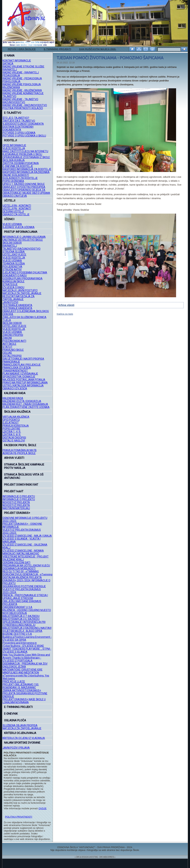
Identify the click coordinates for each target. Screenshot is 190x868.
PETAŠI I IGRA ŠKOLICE (22, 49)
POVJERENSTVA (12, 267)
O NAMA (9, 56)
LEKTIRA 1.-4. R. (12, 432)
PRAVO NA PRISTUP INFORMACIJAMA (25, 383)
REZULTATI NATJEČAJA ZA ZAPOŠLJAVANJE (19, 298)
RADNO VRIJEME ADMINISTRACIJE (23, 93)
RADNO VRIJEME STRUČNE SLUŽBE (23, 67)
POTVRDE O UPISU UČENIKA (19, 133)
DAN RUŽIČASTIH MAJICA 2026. (98, 49)
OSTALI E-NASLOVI (14, 441)
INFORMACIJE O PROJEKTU (19, 496)
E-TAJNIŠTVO (13, 113)
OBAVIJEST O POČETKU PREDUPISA (24, 187)
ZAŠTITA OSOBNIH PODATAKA (21, 163)
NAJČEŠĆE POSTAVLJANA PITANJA (24, 380)
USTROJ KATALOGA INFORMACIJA (23, 386)
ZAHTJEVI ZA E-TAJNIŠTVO (19, 121)
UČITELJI (10, 201)
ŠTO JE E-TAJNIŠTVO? (16, 118)
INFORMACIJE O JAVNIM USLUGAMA (24, 237)
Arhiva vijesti (66, 305)
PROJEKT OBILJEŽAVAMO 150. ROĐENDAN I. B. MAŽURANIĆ (21, 686)
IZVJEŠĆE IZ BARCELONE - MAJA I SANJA (27, 536)
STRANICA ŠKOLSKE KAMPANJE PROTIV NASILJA (24, 466)
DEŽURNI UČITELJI (13, 212)
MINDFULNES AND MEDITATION (21, 673)
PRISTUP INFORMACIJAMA (21, 232)
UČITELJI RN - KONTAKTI (17, 206)
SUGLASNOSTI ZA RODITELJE (20, 178)
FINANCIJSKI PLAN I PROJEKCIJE (22, 365)
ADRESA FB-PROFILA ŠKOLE (19, 453)
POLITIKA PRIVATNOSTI (19, 817)
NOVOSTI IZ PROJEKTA (16, 502)
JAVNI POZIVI (10, 302)
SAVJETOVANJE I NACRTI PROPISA (23, 359)
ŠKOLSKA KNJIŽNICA (17, 412)
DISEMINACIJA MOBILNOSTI (19, 569)
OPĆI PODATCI (11, 420)
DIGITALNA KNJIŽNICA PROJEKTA (22, 577)
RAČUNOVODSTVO (14, 102)
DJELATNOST (11, 423)
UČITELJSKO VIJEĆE (14, 255)
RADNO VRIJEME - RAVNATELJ (21, 73)
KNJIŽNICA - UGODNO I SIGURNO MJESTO (27, 610)
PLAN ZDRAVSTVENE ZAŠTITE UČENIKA (26, 407)
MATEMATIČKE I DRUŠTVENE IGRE (23, 670)
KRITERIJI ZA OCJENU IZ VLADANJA (24, 738)
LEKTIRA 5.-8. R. (12, 435)
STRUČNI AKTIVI (12, 270)
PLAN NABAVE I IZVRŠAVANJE (20, 374)
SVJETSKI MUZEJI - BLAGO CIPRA (22, 631)
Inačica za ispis (65, 314)
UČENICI (9, 219)
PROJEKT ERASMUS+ (17, 513)
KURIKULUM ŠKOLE (14, 281)
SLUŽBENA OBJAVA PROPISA (20, 725)
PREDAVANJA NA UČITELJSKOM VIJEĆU (26, 566)
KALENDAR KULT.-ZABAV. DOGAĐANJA (25, 404)
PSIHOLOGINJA (12, 81)
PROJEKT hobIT (14, 491)
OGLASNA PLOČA (15, 720)
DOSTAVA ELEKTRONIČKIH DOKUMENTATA (18, 128)
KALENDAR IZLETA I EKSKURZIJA (22, 401)
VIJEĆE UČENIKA (12, 224)
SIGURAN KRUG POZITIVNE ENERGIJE (24, 586)
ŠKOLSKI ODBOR (12, 243)
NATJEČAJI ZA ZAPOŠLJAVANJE (22, 293)
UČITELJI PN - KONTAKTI (17, 209)
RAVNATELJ (10, 70)
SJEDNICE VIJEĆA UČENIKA (19, 227)
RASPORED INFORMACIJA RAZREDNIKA (26, 172)
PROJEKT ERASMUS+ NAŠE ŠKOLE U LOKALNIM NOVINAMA (24, 701)
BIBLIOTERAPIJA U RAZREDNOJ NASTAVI (27, 628)
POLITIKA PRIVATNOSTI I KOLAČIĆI (23, 108)
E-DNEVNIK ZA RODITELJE (18, 166)
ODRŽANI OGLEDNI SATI (16, 563)
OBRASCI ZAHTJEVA (15, 196)
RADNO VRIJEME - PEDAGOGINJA (22, 78)
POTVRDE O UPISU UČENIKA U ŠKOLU (24, 136)
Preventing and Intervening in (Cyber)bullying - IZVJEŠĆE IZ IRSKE (23, 644)
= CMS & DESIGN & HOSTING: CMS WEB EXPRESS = (95, 857)
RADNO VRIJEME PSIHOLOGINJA (22, 84)
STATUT (8, 347)
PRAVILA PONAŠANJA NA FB (20, 450)
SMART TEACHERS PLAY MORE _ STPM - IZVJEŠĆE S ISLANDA (27, 650)
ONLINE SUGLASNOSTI (16, 175)
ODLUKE (7, 353)
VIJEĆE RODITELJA (14, 148)
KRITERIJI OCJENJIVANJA (20, 733)
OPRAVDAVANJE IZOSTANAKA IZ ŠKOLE (26, 157)
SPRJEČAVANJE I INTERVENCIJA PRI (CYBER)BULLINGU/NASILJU (24, 624)
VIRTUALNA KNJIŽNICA (16, 417)
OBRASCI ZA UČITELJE (16, 215)
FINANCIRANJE (11, 362)
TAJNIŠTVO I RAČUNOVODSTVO (22, 249)
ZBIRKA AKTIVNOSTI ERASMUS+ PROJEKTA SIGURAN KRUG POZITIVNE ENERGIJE (25, 693)
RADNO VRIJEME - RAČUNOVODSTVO (25, 105)
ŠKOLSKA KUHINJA (14, 160)
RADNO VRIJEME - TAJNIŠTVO (20, 99)
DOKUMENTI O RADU (15, 276)
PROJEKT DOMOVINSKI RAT (21, 485)
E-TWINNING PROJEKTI (57, 49)
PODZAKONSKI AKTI (14, 341)
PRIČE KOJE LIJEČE (14, 682)
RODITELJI (10, 140)
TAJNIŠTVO (9, 96)
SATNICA (8, 64)
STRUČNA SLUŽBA (14, 252)
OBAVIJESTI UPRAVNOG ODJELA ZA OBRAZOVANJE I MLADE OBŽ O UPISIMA (26, 191)
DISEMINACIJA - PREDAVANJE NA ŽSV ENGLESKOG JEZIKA (25, 665)
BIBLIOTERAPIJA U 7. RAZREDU (21, 616)
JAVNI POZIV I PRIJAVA (16, 748)
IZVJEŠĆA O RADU (13, 287)
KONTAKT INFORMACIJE (17, 61)
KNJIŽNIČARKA (11, 87)
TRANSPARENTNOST (15, 371)
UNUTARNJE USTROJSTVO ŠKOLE (23, 240)
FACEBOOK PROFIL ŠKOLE (20, 445)
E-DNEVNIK (11, 714)
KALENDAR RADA (15, 393)
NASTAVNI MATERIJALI (16, 508)
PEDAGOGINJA (11, 75)
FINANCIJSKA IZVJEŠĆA (17, 368)
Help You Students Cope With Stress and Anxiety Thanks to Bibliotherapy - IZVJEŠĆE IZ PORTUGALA (26, 658)
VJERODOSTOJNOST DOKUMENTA (23, 124)
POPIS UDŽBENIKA (13, 181)
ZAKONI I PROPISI (13, 335)
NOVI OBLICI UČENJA (15, 613)
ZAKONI (7, 338)
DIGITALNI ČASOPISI (14, 438)
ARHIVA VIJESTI (14, 458)
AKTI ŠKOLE (9, 344)
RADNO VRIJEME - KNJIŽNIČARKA (22, 90)
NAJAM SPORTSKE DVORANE (22, 743)
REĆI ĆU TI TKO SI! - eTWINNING (21, 571)
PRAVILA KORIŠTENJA (16, 426)
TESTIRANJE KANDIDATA (17, 305)
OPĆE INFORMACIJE (14, 145)
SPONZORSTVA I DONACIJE (19, 377)
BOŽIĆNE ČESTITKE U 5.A (17, 634)
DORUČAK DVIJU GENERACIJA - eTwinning (27, 574)
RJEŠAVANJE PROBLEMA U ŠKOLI (22, 154)
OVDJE (43, 808)
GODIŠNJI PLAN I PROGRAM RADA (23, 278)
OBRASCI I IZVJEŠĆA (15, 389)
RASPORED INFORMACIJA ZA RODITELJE (27, 169)
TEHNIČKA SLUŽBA (14, 264)
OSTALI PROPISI (12, 356)
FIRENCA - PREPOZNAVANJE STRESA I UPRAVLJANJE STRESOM (25, 597)
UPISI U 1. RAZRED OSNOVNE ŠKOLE (24, 184)
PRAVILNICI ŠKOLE (13, 350)
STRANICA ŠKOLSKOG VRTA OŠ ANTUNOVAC (24, 476)
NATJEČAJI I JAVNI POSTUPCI (20, 290)
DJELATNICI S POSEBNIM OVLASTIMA (25, 273)
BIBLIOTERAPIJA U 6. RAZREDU (21, 619)
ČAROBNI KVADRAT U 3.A (17, 607)
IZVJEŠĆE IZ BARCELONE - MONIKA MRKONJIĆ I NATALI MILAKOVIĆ (23, 552)
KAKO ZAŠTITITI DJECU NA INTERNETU (25, 151)
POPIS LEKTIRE (11, 429)
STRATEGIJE (10, 284)
